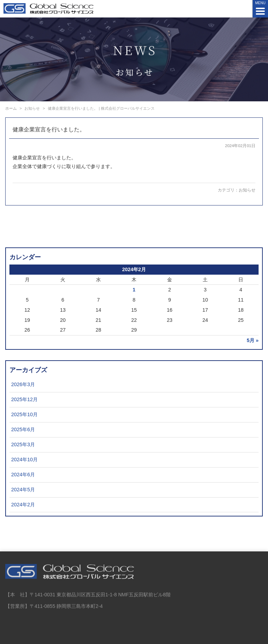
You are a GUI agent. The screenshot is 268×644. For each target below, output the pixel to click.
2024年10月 (24, 460)
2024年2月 (23, 505)
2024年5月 (23, 490)
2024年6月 (23, 475)
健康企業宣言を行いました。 (49, 129)
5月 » (253, 340)
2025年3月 (23, 444)
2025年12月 (24, 399)
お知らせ (247, 190)
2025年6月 (23, 429)
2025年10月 (24, 414)
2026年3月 (23, 384)
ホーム (11, 108)
